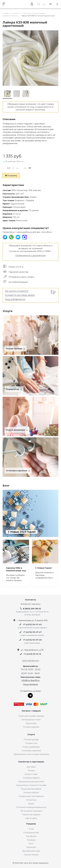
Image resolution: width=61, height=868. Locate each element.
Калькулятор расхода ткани (31, 782)
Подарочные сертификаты (31, 796)
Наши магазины (31, 684)
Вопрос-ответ (31, 774)
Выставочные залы (31, 851)
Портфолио (31, 836)
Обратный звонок (30, 661)
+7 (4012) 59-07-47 (32, 632)
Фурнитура (31, 723)
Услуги (31, 735)
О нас (31, 829)
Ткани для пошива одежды (31, 716)
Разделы (31, 824)
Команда (31, 840)
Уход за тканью (31, 855)
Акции (31, 804)
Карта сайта (31, 818)
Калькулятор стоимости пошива (31, 785)
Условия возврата (31, 778)
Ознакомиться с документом (30, 255)
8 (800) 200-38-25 (32, 609)
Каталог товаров (31, 711)
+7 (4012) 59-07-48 (32, 640)
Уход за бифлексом (15, 299)
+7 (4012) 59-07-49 (32, 624)
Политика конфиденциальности (31, 807)
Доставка (31, 767)
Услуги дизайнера (17, 430)
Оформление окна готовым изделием (31, 754)
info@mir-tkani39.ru (31, 680)
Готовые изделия (31, 727)
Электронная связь (30, 677)
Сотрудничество (31, 833)
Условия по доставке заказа (20, 295)
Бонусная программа (31, 789)
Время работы (31, 666)
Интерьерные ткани (31, 720)
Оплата (31, 771)
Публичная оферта (31, 815)
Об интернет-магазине (31, 811)
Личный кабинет (31, 793)
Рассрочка (31, 800)
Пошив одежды (16, 349)
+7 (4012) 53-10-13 (32, 654)
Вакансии (31, 847)
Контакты (31, 600)
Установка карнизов (18, 471)
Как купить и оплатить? (17, 291)
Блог (31, 844)
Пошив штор (14, 389)
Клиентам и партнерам (31, 762)
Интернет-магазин (30, 604)
